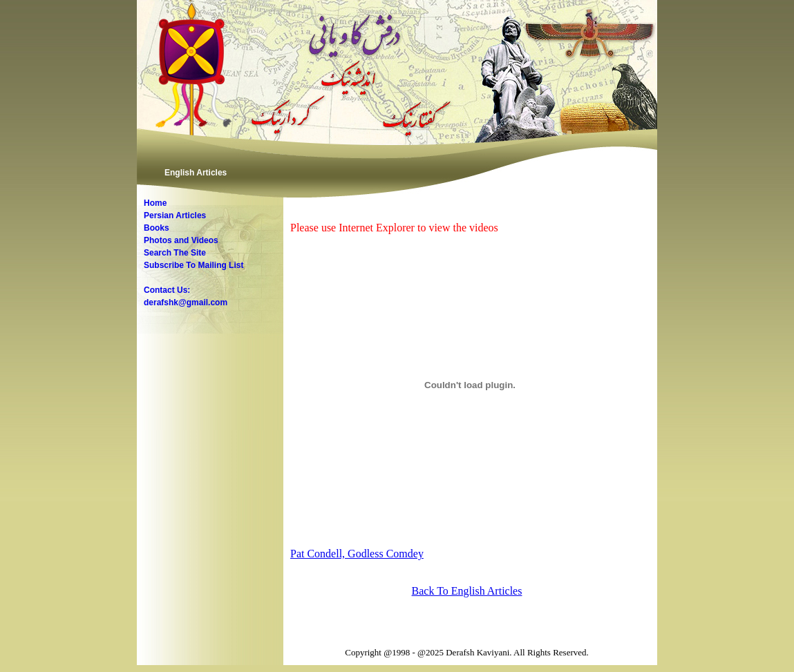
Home (155, 203)
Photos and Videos (181, 240)
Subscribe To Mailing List (193, 265)
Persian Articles (175, 215)
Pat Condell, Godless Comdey (357, 554)
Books (157, 228)
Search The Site (175, 253)
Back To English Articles (467, 591)
